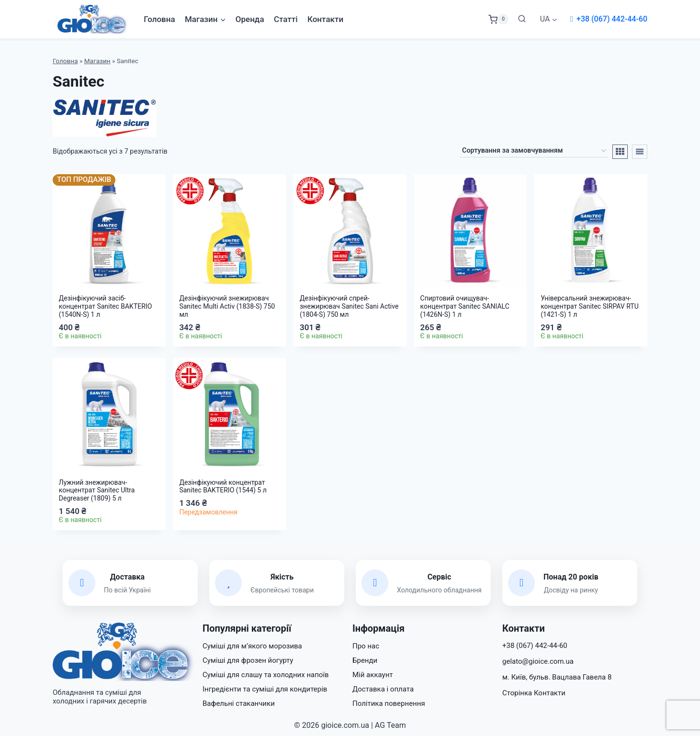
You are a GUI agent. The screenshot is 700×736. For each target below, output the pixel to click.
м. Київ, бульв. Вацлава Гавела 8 (557, 677)
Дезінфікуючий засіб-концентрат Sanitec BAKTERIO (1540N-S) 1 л (105, 306)
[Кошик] (498, 19)
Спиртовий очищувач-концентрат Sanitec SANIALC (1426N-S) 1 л (465, 306)
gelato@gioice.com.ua (538, 661)
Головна (159, 19)
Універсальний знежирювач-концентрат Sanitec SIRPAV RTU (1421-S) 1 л (590, 306)
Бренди (365, 660)
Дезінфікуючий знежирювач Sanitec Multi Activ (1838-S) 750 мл (227, 306)
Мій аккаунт (373, 675)
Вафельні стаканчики (239, 703)
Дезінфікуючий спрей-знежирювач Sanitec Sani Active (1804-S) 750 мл (349, 306)
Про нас (366, 646)
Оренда (250, 19)
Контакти (325, 19)
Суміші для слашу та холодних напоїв (266, 675)
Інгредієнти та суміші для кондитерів (265, 689)
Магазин (97, 61)
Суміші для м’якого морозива (252, 646)
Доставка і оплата (383, 689)
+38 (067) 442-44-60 (612, 19)
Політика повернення (389, 703)
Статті (286, 19)
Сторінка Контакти (534, 693)
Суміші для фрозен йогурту (248, 660)
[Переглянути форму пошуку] (522, 19)
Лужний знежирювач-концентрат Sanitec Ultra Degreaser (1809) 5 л (97, 491)
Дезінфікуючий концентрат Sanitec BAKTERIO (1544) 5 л (223, 486)
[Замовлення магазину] (534, 151)
